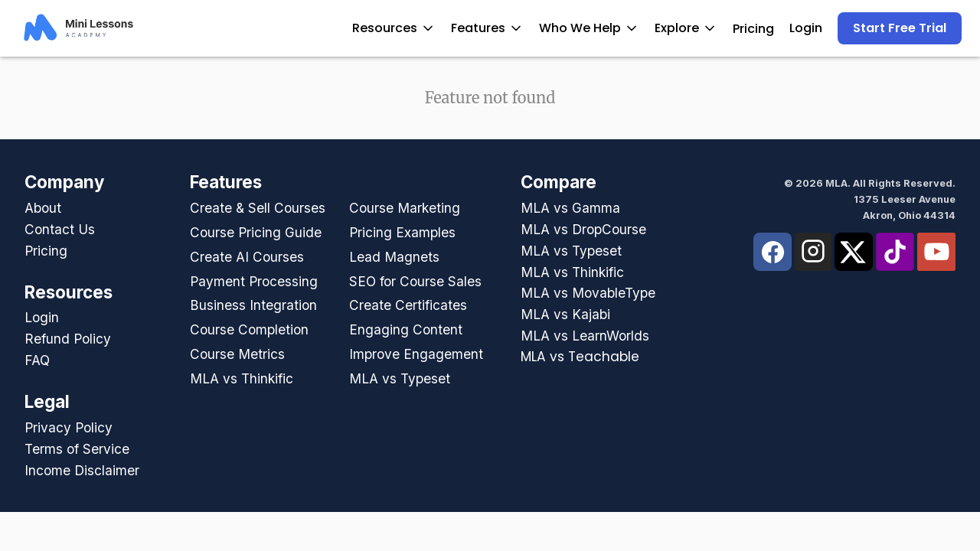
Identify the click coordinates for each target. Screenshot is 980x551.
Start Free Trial (900, 28)
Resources (394, 28)
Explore (686, 28)
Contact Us (60, 229)
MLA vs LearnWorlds (585, 336)
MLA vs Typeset (400, 378)
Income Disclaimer (82, 470)
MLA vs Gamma (570, 208)
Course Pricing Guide (256, 232)
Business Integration (253, 305)
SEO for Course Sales (415, 281)
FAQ (37, 360)
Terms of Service (77, 449)
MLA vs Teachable (580, 357)
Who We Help (589, 28)
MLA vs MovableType (588, 293)
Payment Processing (254, 281)
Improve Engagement (416, 354)
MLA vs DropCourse (583, 229)
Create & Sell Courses (258, 208)
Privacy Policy (69, 427)
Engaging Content (406, 329)
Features (487, 28)
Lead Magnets (394, 257)
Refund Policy (68, 339)
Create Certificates (408, 305)
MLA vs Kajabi (565, 314)
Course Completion (249, 329)
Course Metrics (237, 354)
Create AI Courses (247, 257)
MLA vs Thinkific (242, 378)
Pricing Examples (402, 232)
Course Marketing (405, 208)
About (43, 208)
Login (806, 28)
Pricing (753, 29)
